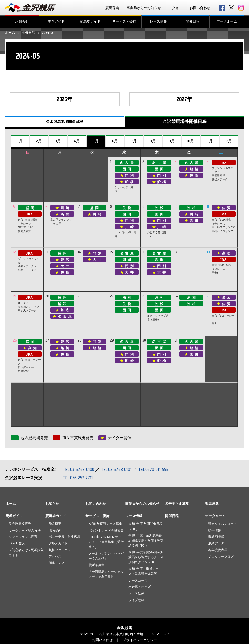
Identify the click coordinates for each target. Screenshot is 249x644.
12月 (229, 141)
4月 (77, 141)
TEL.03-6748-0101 (117, 469)
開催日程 (193, 21)
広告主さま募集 (177, 504)
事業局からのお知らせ (144, 8)
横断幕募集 (97, 565)
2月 (39, 141)
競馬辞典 (112, 8)
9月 (172, 141)
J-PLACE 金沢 (17, 543)
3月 (58, 141)
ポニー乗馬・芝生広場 (64, 537)
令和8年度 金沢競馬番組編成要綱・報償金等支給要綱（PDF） (146, 540)
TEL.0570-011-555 (154, 469)
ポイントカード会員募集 (106, 530)
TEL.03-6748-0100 (79, 469)
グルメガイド (58, 543)
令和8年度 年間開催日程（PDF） (145, 526)
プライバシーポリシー (140, 640)
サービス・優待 (124, 21)
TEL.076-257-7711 (78, 478)
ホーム (10, 33)
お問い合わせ (200, 8)
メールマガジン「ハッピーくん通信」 (106, 556)
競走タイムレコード (223, 524)
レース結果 (136, 593)
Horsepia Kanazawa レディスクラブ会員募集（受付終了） (106, 542)
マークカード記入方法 (25, 530)
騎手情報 (215, 530)
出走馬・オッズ (140, 587)
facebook (222, 8)
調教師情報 (216, 537)
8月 (153, 141)
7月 (134, 141)
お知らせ (22, 21)
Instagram (241, 8)
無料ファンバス (60, 550)
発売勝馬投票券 (20, 524)
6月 (115, 141)
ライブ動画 (136, 600)
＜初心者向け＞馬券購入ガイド (26, 552)
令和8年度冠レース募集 (105, 524)
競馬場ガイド (90, 21)
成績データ (216, 543)
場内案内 (55, 530)
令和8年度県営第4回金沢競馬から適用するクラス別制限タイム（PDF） (146, 557)
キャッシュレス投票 (23, 537)
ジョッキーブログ (221, 557)
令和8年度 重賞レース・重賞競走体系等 (144, 571)
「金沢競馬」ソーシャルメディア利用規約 (106, 574)
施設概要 (55, 524)
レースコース (138, 580)
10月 (191, 141)
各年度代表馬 (218, 550)
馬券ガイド (56, 21)
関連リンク (57, 563)
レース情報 (158, 21)
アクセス (175, 8)
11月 (210, 141)
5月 (96, 141)
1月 (20, 141)
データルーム (227, 21)
